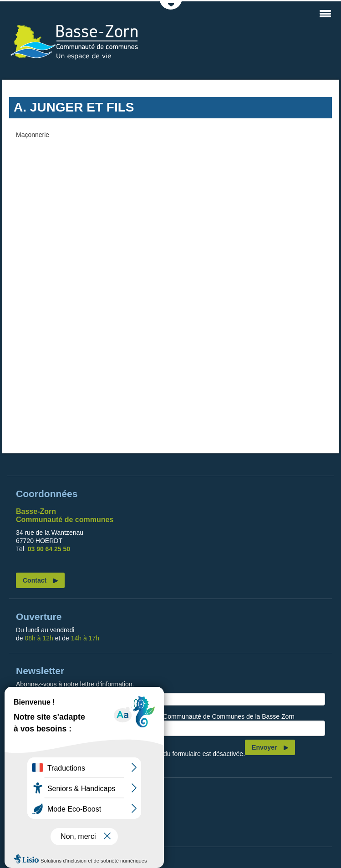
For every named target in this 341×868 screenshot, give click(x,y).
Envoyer (264, 747)
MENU (325, 14)
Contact (35, 580)
